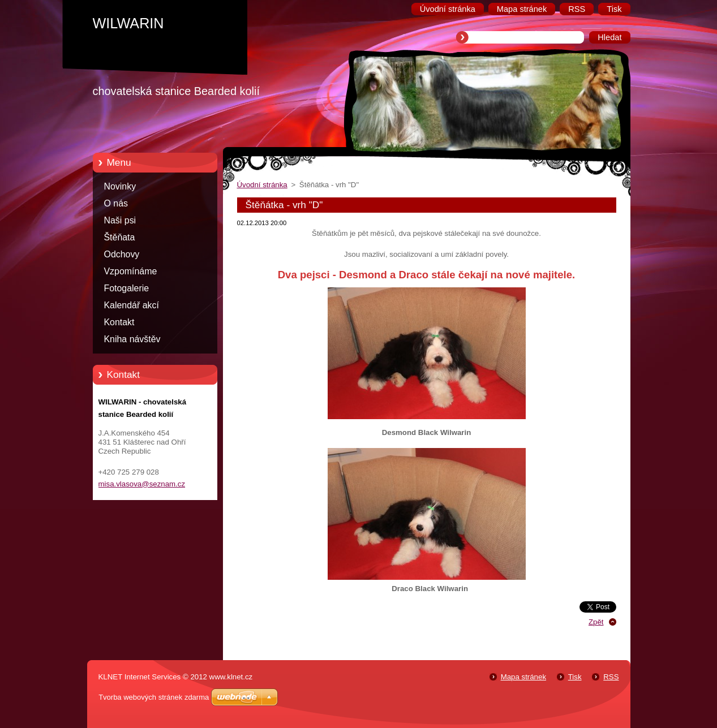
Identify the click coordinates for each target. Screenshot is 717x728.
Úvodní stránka (262, 185)
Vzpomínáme (131, 271)
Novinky (120, 186)
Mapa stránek (523, 677)
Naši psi (120, 220)
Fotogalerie (127, 288)
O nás (116, 203)
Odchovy (122, 254)
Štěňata (120, 237)
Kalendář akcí (132, 305)
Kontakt (119, 322)
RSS (611, 677)
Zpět (596, 622)
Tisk (575, 677)
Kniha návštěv (132, 339)
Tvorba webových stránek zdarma (154, 697)
